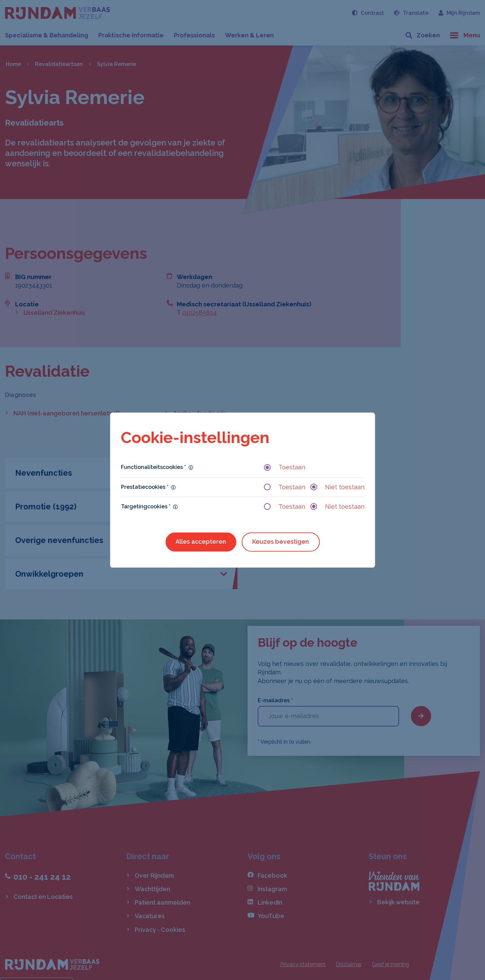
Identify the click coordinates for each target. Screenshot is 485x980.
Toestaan (285, 467)
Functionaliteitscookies (153, 467)
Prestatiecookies (145, 487)
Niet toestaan (337, 487)
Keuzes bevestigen (281, 542)
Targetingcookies (146, 506)
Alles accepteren (201, 542)
